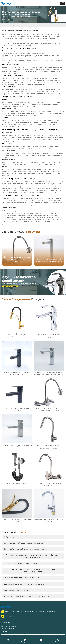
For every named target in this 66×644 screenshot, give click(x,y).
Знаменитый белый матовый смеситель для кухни (26, 596)
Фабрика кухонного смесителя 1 (18, 537)
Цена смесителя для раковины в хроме (21, 578)
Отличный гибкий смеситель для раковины (23, 543)
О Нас (41, 641)
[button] (61, 250)
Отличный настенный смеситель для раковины (25, 549)
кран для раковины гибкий (16, 590)
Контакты (58, 641)
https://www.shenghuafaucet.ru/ (46, 190)
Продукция (25, 641)
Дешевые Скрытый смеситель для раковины (24, 584)
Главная (3, 25)
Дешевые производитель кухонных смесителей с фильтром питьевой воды (33, 556)
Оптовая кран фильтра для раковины (20, 563)
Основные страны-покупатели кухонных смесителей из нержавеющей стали (33, 571)
